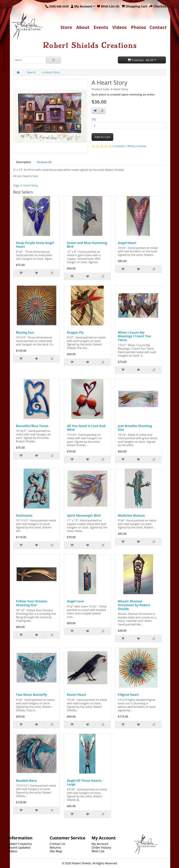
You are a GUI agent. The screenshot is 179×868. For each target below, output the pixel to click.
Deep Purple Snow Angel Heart (35, 245)
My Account (100, 844)
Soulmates (24, 515)
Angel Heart (127, 243)
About (83, 27)
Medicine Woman (131, 515)
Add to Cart (102, 137)
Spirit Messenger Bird (84, 515)
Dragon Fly (75, 332)
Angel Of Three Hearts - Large (85, 782)
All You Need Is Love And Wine (86, 428)
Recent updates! (19, 847)
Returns (55, 847)
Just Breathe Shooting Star (135, 428)
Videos (120, 27)
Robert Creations (20, 844)
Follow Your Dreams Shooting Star (32, 603)
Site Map (56, 851)
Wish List (98, 851)
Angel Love (75, 601)
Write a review (137, 146)
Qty (94, 119)
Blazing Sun (25, 332)
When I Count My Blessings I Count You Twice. (135, 336)
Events (101, 27)
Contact (158, 27)
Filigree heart (128, 695)
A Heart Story (51, 72)
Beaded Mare (26, 781)
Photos (138, 27)
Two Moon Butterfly (31, 695)
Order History (101, 847)
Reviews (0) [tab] (44, 162)
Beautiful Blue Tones (32, 426)
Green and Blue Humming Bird (87, 245)
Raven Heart (76, 695)
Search (31, 72)
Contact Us (57, 844)
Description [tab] (24, 162)
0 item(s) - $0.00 (141, 60)
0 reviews (119, 146)
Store (66, 27)
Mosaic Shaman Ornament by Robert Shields (134, 605)
